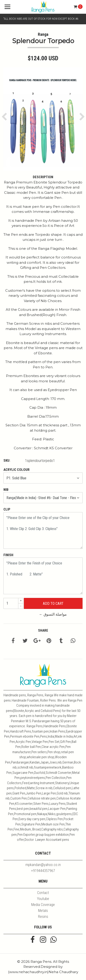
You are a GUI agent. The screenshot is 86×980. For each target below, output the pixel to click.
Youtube (43, 899)
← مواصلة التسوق (53, 614)
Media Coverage (43, 905)
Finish (8, 555)
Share (43, 630)
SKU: (7, 461)
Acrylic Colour (17, 470)
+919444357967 (43, 871)
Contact (43, 893)
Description (43, 177)
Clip (7, 509)
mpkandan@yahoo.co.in (43, 865)
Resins (43, 917)
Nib (6, 490)
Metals (43, 911)
